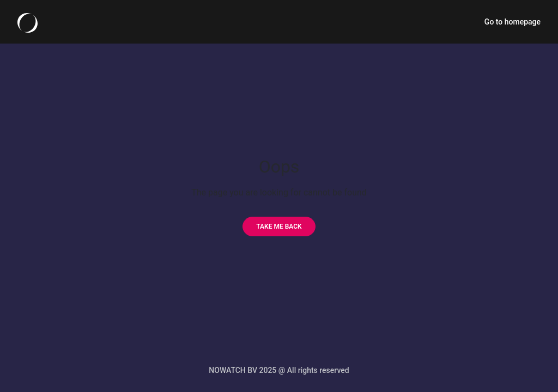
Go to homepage (512, 22)
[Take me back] (279, 226)
